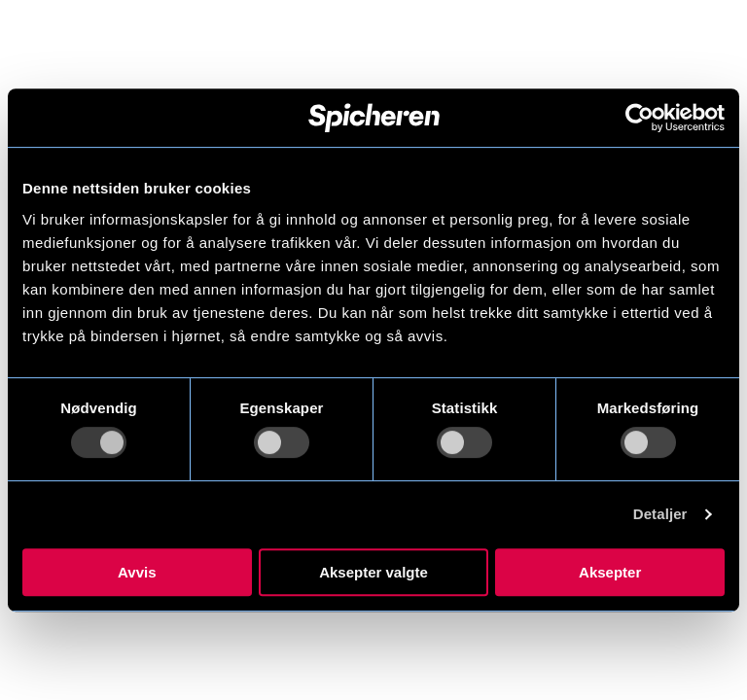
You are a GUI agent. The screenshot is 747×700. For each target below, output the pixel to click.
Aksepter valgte (373, 572)
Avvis (137, 572)
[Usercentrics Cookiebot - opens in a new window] (640, 118)
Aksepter (610, 572)
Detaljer (660, 514)
